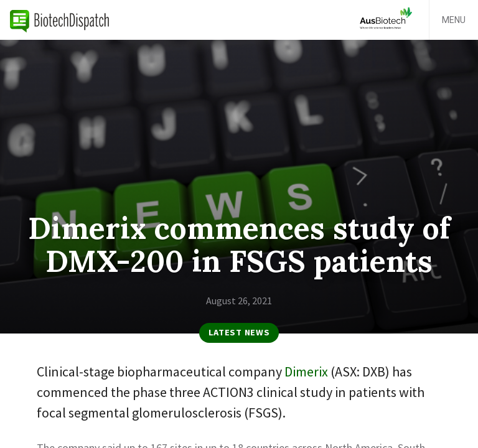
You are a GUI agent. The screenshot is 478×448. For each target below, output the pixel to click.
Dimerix (306, 371)
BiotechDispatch (60, 20)
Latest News (239, 332)
